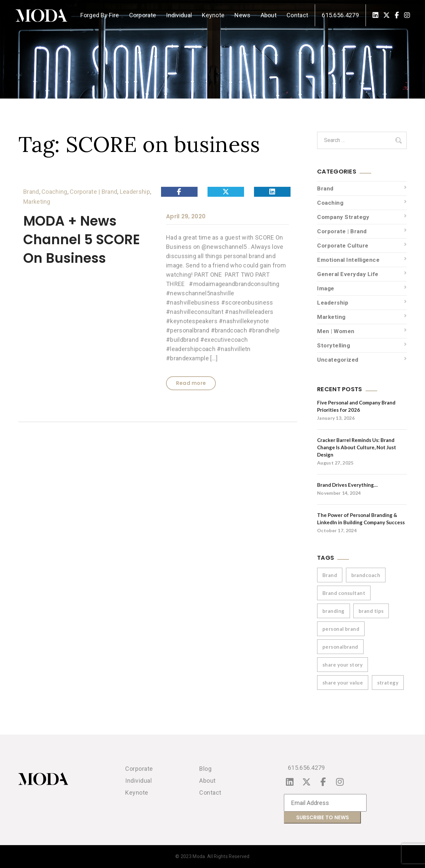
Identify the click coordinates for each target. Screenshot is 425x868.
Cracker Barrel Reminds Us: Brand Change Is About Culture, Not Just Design (357, 447)
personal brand (341, 629)
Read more (191, 383)
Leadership (135, 192)
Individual (179, 15)
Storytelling (334, 345)
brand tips (371, 611)
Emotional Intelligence (348, 260)
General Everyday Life (348, 274)
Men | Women (336, 331)
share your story (342, 665)
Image (326, 288)
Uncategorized (338, 360)
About (269, 15)
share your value (343, 683)
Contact (297, 15)
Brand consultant (344, 593)
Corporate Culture (343, 246)
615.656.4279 (340, 15)
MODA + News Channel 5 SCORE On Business (82, 240)
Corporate (143, 15)
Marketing (37, 202)
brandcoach (366, 575)
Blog (205, 769)
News (242, 15)
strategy (388, 683)
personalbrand (340, 647)
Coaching (54, 192)
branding (334, 611)
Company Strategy (343, 217)
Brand (31, 192)
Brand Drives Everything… (347, 485)
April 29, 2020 (186, 216)
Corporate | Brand (93, 192)
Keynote (213, 15)
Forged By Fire (100, 15)
